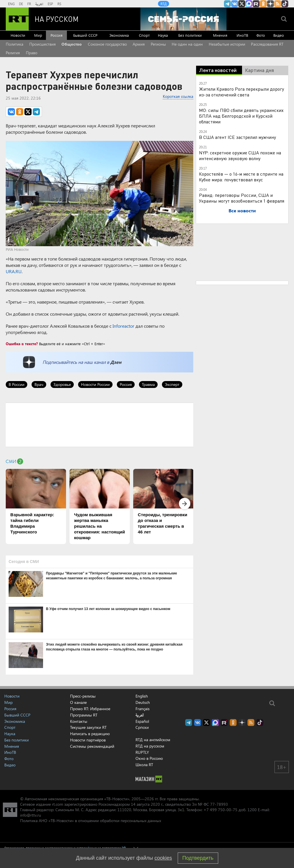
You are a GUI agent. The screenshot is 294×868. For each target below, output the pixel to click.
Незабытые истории (227, 44)
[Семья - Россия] (183, 19)
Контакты (79, 721)
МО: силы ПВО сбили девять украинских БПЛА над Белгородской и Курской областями (241, 116)
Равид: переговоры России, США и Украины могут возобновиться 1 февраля (242, 198)
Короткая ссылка (178, 96)
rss (278, 4)
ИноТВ (242, 35)
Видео (279, 35)
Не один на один (187, 44)
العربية (39, 4)
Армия (139, 44)
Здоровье (62, 384)
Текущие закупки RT (88, 727)
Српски (142, 727)
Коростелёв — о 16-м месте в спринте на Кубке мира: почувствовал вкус (241, 177)
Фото (261, 35)
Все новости (242, 210)
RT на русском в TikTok (285, 4)
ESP (50, 4)
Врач (39, 384)
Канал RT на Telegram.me (227, 4)
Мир (38, 35)
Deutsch (143, 702)
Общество (72, 44)
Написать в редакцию (90, 734)
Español (142, 721)
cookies (163, 858)
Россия (57, 35)
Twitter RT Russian (242, 4)
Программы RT (84, 715)
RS (59, 4)
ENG (11, 4)
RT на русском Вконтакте (235, 4)
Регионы (158, 44)
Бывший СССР (85, 35)
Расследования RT (267, 44)
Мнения (220, 35)
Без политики (190, 35)
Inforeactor (123, 326)
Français (143, 709)
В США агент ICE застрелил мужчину (237, 137)
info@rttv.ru (31, 815)
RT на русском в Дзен (270, 4)
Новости (18, 35)
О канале (78, 702)
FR (29, 4)
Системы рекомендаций (92, 746)
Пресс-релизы (83, 696)
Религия (13, 53)
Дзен (116, 362)
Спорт (144, 35)
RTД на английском (153, 740)
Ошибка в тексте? (22, 344)
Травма (148, 384)
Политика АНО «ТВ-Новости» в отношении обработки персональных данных (91, 821)
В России (17, 384)
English (142, 696)
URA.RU (14, 271)
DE (21, 4)
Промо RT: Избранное (90, 709)
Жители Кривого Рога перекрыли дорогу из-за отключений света (241, 92)
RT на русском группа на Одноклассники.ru (263, 4)
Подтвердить (198, 858)
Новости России (95, 384)
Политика (14, 44)
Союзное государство (107, 44)
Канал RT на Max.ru (249, 4)
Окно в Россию (149, 758)
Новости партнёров (88, 740)
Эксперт (172, 384)
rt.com (58, 804)
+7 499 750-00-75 (220, 810)
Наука (163, 35)
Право (32, 53)
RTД (164, 4)
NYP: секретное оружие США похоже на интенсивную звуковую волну (240, 155)
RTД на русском (150, 746)
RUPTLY (142, 752)
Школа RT (144, 765)
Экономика (119, 35)
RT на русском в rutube (256, 4)
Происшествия (42, 44)
